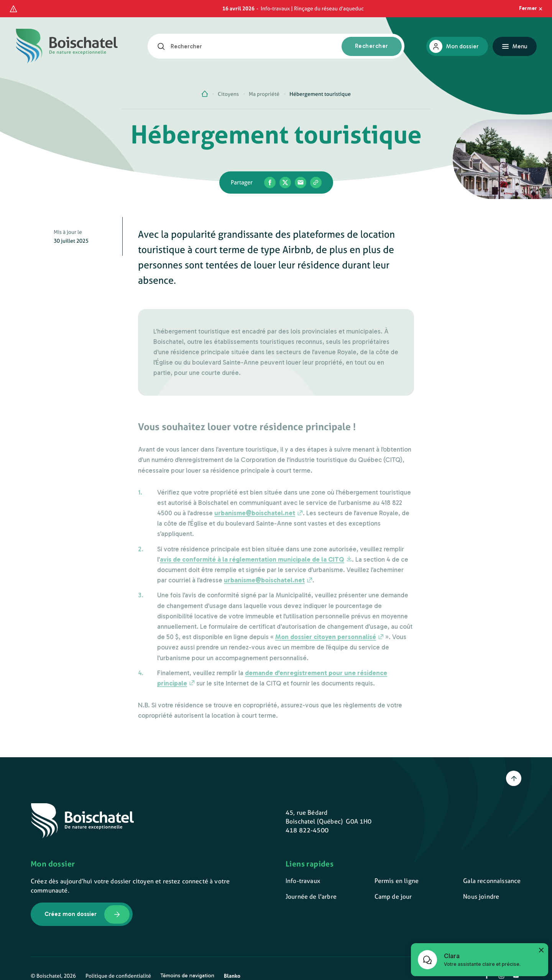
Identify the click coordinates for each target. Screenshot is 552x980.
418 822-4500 (307, 830)
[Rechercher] (164, 46)
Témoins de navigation (187, 976)
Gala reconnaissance (492, 881)
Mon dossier (462, 46)
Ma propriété (264, 94)
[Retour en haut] (514, 778)
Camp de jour (393, 896)
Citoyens (228, 94)
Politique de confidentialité (118, 976)
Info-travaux (303, 881)
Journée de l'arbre (311, 896)
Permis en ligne (397, 881)
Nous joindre (481, 896)
